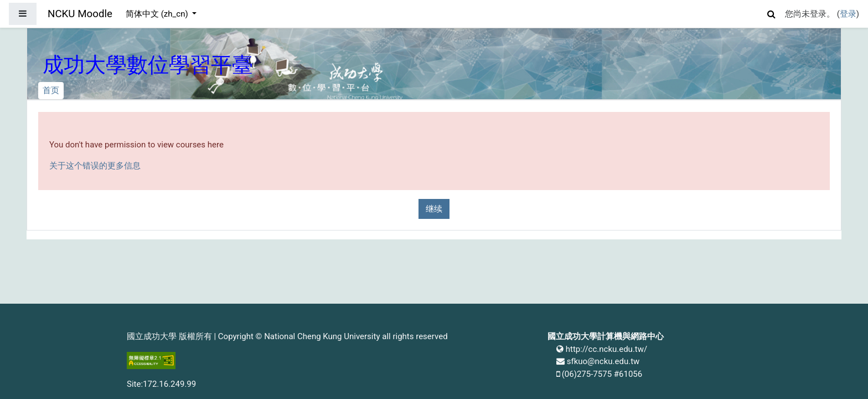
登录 (848, 14)
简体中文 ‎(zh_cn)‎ (158, 14)
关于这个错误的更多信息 (95, 166)
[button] (772, 12)
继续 (434, 209)
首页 (51, 90)
